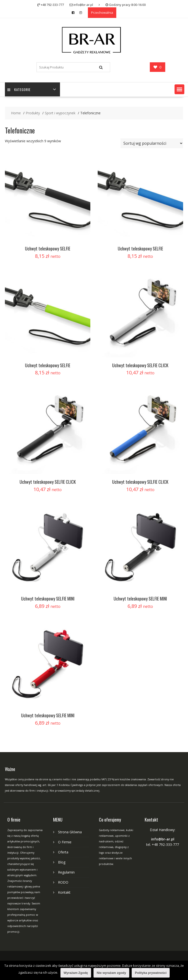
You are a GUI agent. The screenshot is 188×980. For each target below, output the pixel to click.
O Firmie (65, 842)
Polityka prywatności (151, 973)
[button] (179, 89)
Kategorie (19, 89)
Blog (62, 862)
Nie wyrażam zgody (111, 973)
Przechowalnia (102, 13)
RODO (63, 882)
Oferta (63, 852)
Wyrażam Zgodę (76, 973)
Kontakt (64, 892)
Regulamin (66, 872)
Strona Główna (70, 832)
